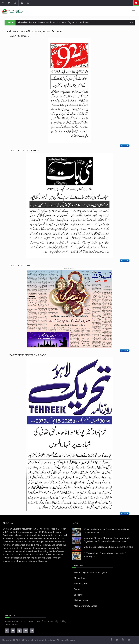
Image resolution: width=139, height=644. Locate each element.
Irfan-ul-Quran (81, 584)
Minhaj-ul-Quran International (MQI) (91, 573)
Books (77, 589)
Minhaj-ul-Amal (81, 600)
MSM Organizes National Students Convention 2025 (108, 547)
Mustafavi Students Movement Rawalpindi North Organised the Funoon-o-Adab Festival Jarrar (66, 22)
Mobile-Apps (80, 578)
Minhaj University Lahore (86, 606)
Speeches (79, 595)
